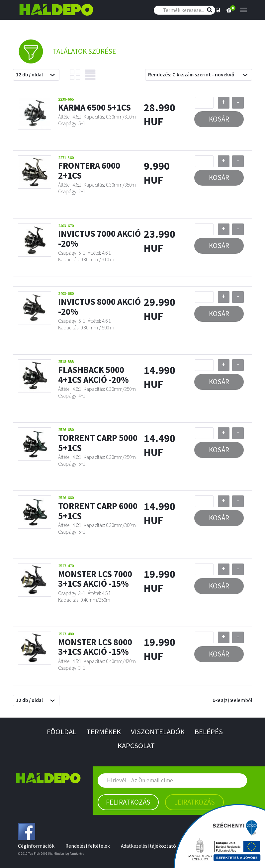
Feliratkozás (128, 802)
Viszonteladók (158, 732)
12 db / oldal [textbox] (29, 75)
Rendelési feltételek (88, 846)
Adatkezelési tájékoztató (148, 846)
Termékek (104, 732)
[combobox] (36, 75)
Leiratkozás (194, 802)
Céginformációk (36, 846)
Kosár (219, 119)
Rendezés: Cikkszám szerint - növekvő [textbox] (191, 75)
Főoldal (62, 732)
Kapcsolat (136, 745)
